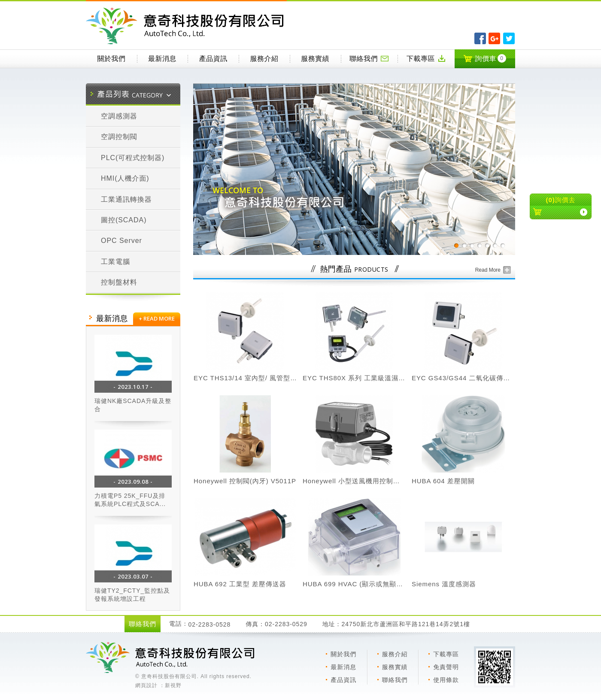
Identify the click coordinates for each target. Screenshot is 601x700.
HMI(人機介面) (125, 178)
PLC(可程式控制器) (133, 158)
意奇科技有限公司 (186, 26)
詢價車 (485, 58)
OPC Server (121, 241)
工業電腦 (115, 262)
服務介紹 (264, 59)
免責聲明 (446, 667)
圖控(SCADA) (124, 220)
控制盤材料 (119, 282)
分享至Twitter (509, 38)
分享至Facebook (480, 38)
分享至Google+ (494, 38)
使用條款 (446, 680)
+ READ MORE (157, 318)
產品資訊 (213, 59)
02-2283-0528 (210, 624)
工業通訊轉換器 (126, 199)
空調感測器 (119, 116)
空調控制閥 (119, 137)
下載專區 (426, 58)
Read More (488, 270)
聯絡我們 (369, 58)
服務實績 (315, 59)
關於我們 (111, 59)
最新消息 (162, 59)
